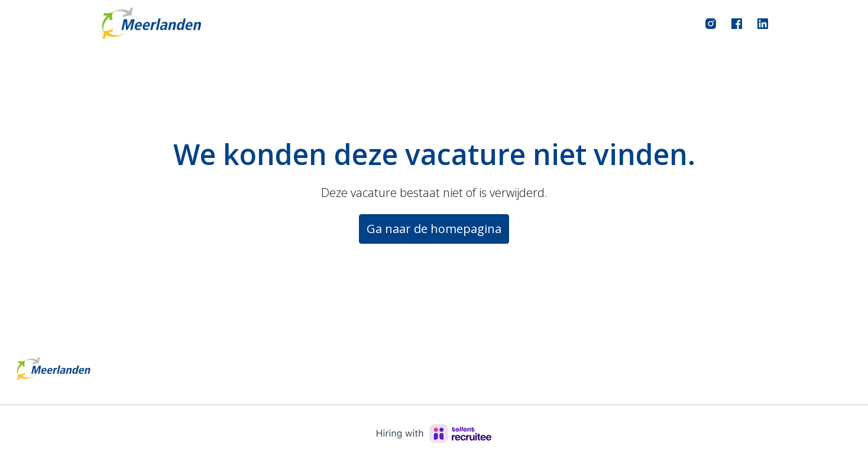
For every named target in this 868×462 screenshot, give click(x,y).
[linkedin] (763, 24)
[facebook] (737, 24)
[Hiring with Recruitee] (434, 434)
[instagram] (711, 24)
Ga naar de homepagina (434, 229)
